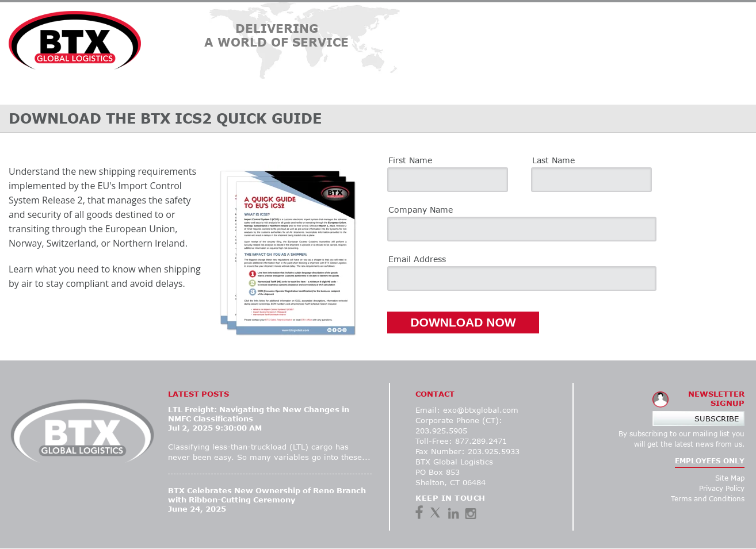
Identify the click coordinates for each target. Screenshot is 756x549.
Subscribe (717, 419)
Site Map (730, 478)
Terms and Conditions (708, 499)
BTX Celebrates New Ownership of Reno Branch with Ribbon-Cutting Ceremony (267, 495)
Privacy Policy (722, 488)
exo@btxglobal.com (481, 410)
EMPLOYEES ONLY (710, 461)
